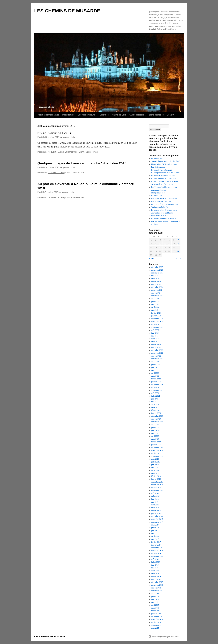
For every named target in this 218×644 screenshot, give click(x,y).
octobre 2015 (156, 588)
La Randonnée (71, 152)
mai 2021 (155, 402)
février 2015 (156, 611)
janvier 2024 (156, 316)
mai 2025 (155, 276)
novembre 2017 (157, 519)
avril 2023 (155, 339)
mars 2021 (155, 407)
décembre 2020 (157, 416)
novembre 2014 (157, 619)
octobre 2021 (156, 387)
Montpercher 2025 (158, 193)
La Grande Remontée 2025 (162, 170)
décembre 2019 (157, 448)
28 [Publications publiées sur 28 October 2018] (178, 251)
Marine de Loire (119, 115)
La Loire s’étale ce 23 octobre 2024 (165, 204)
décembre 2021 (157, 385)
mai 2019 (155, 468)
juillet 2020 (156, 427)
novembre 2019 (157, 450)
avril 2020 (155, 436)
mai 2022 (155, 370)
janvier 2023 (156, 347)
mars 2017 (155, 539)
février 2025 (156, 281)
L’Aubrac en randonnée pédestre (164, 219)
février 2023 (156, 344)
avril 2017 (155, 536)
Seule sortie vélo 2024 (160, 216)
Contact (170, 115)
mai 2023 (155, 336)
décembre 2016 (157, 548)
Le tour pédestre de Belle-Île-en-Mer (165, 173)
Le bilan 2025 (157, 158)
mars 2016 (155, 574)
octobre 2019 (156, 453)
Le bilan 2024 (157, 196)
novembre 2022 (157, 353)
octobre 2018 (156, 488)
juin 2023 (155, 333)
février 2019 (156, 476)
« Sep (151, 259)
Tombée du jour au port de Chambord (166, 161)
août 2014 (155, 628)
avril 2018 (155, 505)
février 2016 (156, 576)
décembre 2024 (157, 287)
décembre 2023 (157, 319)
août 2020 (155, 425)
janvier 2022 (156, 382)
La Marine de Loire (56, 173)
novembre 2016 (157, 551)
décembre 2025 (157, 267)
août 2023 (155, 330)
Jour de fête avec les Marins (162, 213)
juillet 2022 (156, 364)
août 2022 (155, 362)
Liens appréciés (156, 115)
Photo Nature (68, 115)
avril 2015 (155, 605)
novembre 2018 (157, 485)
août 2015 (155, 594)
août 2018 (155, 493)
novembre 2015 (157, 585)
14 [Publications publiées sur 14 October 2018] (178, 244)
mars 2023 (155, 342)
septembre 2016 (157, 556)
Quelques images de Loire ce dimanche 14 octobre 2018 (82, 163)
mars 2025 (155, 279)
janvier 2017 (156, 545)
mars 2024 (155, 310)
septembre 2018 (157, 490)
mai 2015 (155, 602)
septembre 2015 (157, 591)
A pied (61, 152)
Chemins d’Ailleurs (86, 115)
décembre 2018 (157, 482)
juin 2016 (155, 565)
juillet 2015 (156, 596)
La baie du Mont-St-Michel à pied (164, 210)
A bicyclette (53, 152)
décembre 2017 (157, 516)
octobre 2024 (156, 293)
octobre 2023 (156, 324)
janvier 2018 (156, 513)
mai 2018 (155, 502)
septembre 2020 (157, 422)
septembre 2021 (157, 390)
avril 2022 (155, 373)
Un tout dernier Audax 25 (161, 201)
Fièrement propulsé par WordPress (165, 637)
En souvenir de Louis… (56, 133)
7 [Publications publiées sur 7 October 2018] (178, 240)
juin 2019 (155, 465)
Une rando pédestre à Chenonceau (164, 199)
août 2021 (155, 393)
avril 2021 (155, 405)
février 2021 (156, 410)
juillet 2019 (156, 462)
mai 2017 (155, 533)
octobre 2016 (156, 553)
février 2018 (156, 511)
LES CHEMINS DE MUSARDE (67, 11)
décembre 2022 (157, 350)
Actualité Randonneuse (48, 115)
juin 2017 (155, 531)
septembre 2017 (157, 522)
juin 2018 (155, 499)
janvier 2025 (156, 284)
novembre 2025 (157, 270)
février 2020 (156, 442)
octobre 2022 (156, 356)
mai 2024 (155, 304)
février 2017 (156, 542)
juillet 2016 (156, 562)
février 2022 (156, 379)
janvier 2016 (156, 579)
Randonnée (103, 115)
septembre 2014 (157, 625)
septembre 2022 (157, 359)
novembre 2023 (157, 322)
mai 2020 (155, 433)
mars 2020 (155, 439)
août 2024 (155, 299)
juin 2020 (155, 430)
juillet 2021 (156, 396)
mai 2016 (155, 568)
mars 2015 (155, 608)
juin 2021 (155, 399)
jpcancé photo (69, 137)
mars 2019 (155, 473)
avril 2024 (155, 307)
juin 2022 (155, 367)
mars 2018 (155, 508)
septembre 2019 (157, 456)
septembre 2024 (157, 296)
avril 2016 (155, 571)
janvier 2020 (156, 445)
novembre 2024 (157, 290)
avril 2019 (155, 470)
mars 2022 (155, 376)
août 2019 (155, 459)
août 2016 (155, 559)
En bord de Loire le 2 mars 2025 (164, 178)
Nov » (178, 259)
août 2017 (155, 525)
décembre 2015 (157, 582)
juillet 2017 (156, 528)
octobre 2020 (156, 419)
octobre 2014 (156, 622)
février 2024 (156, 313)
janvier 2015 (156, 614)
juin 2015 (155, 599)
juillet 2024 (156, 301)
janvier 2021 (156, 413)
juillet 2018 (156, 496)
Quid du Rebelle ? (138, 115)
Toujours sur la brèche (160, 207)
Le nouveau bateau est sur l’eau (163, 176)
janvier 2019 (156, 479)
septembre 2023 (157, 327)
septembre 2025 (157, 273)
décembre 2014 (157, 616)
